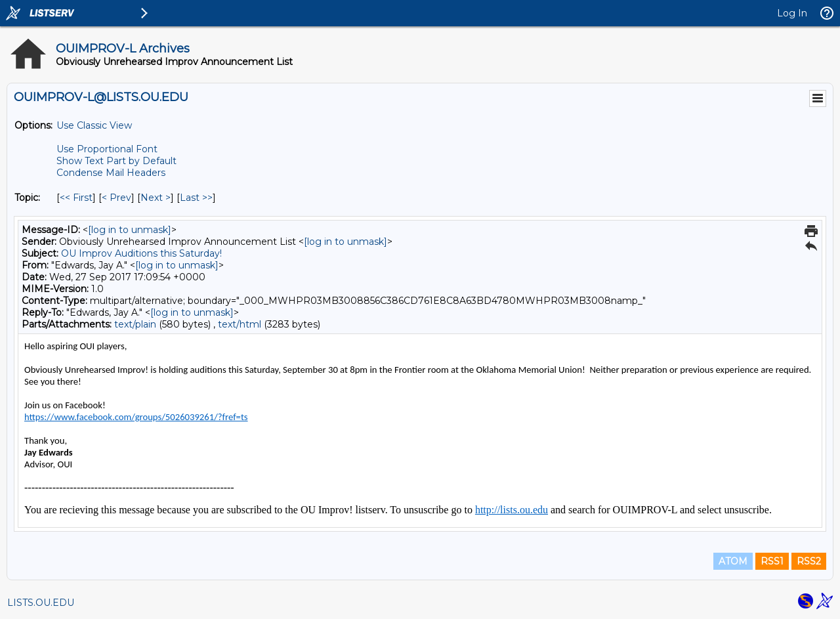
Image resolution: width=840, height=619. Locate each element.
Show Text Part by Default (116, 161)
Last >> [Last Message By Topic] (196, 198)
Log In (792, 13)
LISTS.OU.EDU (41, 603)
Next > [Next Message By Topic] (156, 198)
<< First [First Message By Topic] (76, 198)
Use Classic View (94, 125)
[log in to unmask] (130, 230)
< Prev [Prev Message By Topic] (116, 198)
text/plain (135, 324)
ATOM (733, 561)
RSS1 (772, 561)
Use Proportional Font (107, 149)
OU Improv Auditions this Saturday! (141, 253)
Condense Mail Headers (111, 173)
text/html (240, 324)
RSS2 (809, 561)
